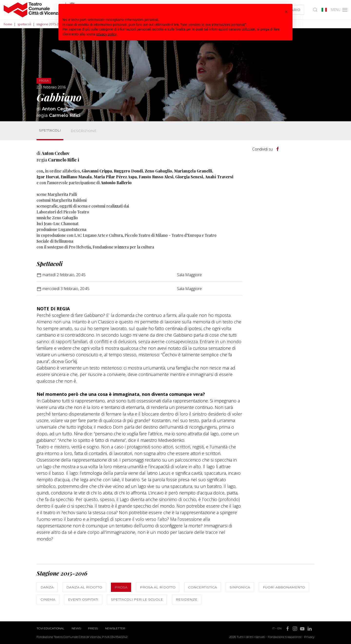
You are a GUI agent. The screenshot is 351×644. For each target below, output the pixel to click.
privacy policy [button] (107, 34)
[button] (286, 12)
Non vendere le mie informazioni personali (213, 25)
